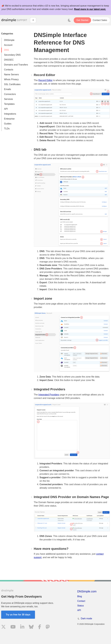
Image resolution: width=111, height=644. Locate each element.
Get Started (82, 20)
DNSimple (9, 40)
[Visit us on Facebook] (40, 627)
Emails (8, 89)
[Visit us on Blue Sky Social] (31, 627)
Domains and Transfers (16, 65)
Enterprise (9, 119)
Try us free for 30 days (18, 615)
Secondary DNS (12, 55)
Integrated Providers (49, 395)
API (6, 109)
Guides (8, 124)
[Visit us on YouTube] (13, 627)
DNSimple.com (87, 591)
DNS (7, 50)
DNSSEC (9, 60)
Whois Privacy (11, 79)
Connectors (10, 94)
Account (8, 45)
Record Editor (46, 80)
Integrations (10, 114)
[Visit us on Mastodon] (48, 627)
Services (8, 99)
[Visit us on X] (3, 627)
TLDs (7, 129)
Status (80, 606)
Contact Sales (100, 20)
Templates (9, 104)
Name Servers (11, 75)
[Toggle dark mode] (69, 20)
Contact (81, 601)
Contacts (9, 70)
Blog (79, 596)
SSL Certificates (12, 84)
